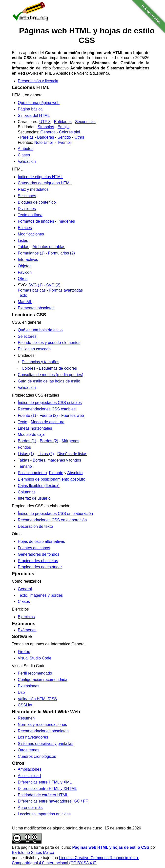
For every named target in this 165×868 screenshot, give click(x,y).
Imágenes (66, 221)
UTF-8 (45, 122)
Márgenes (71, 441)
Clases (24, 155)
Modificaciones (31, 234)
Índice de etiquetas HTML (40, 177)
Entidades (63, 122)
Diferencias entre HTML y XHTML (47, 789)
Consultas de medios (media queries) (51, 375)
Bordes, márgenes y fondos (57, 460)
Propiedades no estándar (40, 567)
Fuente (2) (49, 415)
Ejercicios (26, 617)
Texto (22, 295)
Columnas (27, 492)
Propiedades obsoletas (38, 561)
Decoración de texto (35, 526)
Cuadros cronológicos (37, 756)
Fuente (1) (27, 415)
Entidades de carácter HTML (43, 795)
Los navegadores (33, 737)
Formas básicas (32, 290)
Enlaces (25, 228)
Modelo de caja (31, 434)
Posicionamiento (32, 473)
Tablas (23, 247)
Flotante (56, 473)
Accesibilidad (29, 776)
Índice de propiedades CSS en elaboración (55, 514)
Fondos (24, 447)
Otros (23, 279)
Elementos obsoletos (36, 308)
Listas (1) (26, 454)
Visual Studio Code (35, 658)
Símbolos (46, 127)
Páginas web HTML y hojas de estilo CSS (111, 847)
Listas (23, 241)
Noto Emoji (44, 142)
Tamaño (25, 466)
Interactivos (28, 260)
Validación (27, 161)
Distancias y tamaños (41, 362)
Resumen (26, 718)
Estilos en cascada (34, 349)
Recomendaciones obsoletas (43, 731)
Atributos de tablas (49, 247)
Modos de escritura (47, 422)
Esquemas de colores (58, 368)
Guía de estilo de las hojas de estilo (49, 381)
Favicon (25, 272)
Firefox (24, 652)
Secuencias (85, 122)
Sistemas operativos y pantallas (46, 744)
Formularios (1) (31, 253)
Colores (29, 368)
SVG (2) (53, 285)
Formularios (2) (62, 253)
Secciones (27, 196)
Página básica (30, 109)
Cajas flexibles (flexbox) (39, 486)
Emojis (63, 127)
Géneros (48, 132)
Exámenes (27, 630)
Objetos (25, 266)
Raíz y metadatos (33, 189)
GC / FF (81, 801)
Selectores (27, 336)
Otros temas (29, 750)
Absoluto (75, 473)
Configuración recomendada (43, 680)
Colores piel (69, 132)
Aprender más (30, 808)
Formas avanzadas (66, 290)
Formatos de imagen (36, 221)
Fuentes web (73, 415)
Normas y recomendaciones (42, 725)
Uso (21, 692)
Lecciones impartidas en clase (44, 814)
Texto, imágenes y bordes (40, 595)
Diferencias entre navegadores (45, 801)
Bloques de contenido (37, 202)
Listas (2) (46, 454)
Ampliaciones (30, 769)
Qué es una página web (39, 103)
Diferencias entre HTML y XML (45, 782)
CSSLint (25, 705)
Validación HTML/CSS (37, 699)
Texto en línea (30, 215)
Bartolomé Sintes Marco (33, 853)
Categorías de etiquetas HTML (45, 183)
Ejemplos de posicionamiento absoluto (52, 479)
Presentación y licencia (38, 81)
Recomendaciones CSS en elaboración (52, 520)
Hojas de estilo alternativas (41, 541)
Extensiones (29, 686)
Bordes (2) (49, 441)
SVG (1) (36, 285)
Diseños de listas (72, 454)
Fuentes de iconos (34, 548)
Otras (79, 137)
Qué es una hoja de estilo (40, 330)
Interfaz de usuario (34, 498)
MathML (25, 302)
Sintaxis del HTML (34, 116)
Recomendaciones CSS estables (47, 409)
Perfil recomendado (35, 673)
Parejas (27, 137)
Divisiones (27, 209)
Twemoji (64, 142)
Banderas (46, 137)
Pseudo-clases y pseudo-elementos (49, 343)
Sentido (64, 137)
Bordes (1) (27, 441)
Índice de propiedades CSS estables (50, 403)
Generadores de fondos (39, 554)
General (25, 589)
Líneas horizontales (35, 428)
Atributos (26, 149)
